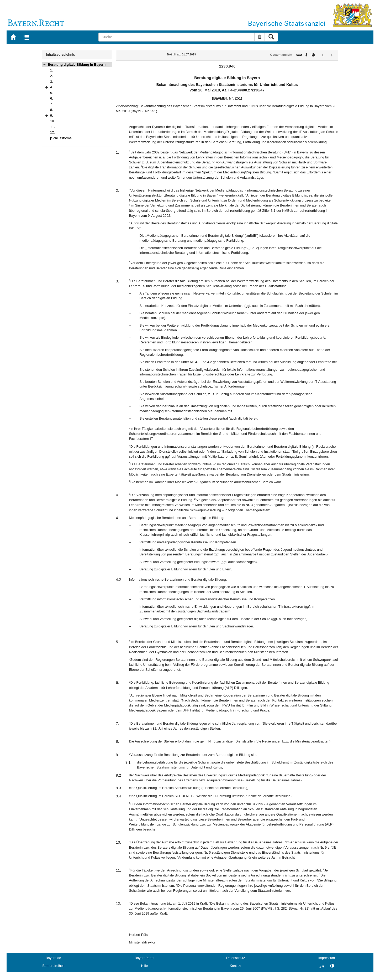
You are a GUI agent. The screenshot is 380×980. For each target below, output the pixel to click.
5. (52, 93)
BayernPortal (145, 958)
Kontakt (236, 966)
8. (52, 110)
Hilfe (145, 966)
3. (52, 82)
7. (52, 104)
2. (52, 76)
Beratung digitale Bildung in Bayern (77, 65)
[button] (44, 65)
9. (52, 115)
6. (52, 98)
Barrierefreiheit (54, 966)
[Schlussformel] (62, 138)
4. (52, 87)
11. (52, 127)
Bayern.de (53, 958)
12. (52, 132)
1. (52, 70)
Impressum (327, 958)
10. (52, 121)
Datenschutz (236, 958)
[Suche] (176, 37)
